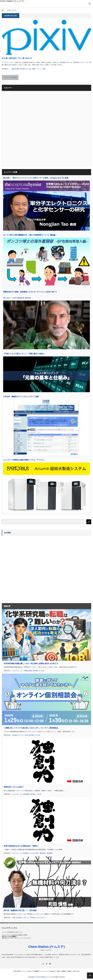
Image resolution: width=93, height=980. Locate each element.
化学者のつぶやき (26, 69)
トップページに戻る (10, 77)
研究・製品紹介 (41, 853)
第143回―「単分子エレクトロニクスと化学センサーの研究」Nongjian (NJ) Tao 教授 (36, 178)
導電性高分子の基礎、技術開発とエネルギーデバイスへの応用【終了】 (30, 292)
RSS (50, 964)
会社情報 (26, 794)
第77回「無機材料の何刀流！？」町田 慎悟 (20, 910)
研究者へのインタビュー (38, 918)
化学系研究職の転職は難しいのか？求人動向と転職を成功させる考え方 (31, 663)
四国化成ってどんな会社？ (14, 787)
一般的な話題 (15, 69)
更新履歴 (36, 971)
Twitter (58, 971)
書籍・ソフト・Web (39, 69)
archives (15, 735)
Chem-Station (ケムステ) (46, 947)
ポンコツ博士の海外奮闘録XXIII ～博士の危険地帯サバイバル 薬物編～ (30, 235)
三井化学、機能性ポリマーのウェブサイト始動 (21, 397)
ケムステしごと (17, 671)
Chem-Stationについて (19, 971)
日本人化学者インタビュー (21, 918)
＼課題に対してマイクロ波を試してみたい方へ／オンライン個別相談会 (31, 728)
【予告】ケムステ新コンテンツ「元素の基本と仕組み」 (24, 354)
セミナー (21, 735)
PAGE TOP (90, 976)
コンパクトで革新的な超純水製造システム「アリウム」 (24, 460)
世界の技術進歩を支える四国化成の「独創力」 (22, 846)
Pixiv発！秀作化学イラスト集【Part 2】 (17, 58)
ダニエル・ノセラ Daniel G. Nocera (17, 298)
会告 (27, 735)
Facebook (52, 971)
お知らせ (30, 971)
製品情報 (50, 853)
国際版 (64, 971)
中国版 (69, 971)
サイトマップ (44, 971)
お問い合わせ (76, 971)
